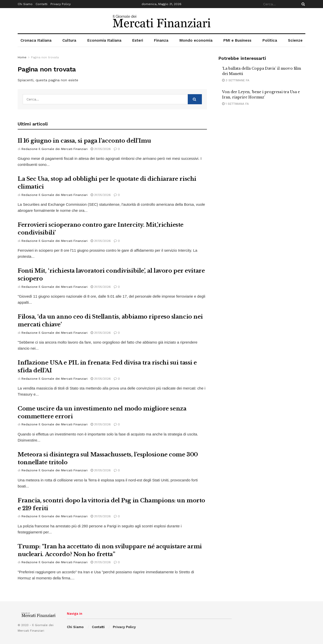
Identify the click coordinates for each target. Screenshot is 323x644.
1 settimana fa (235, 104)
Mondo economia (196, 40)
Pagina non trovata (45, 57)
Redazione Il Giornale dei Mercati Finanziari (55, 149)
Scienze (295, 40)
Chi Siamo (25, 4)
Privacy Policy (61, 4)
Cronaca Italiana (36, 40)
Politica (270, 40)
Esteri (138, 40)
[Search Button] (302, 4)
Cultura (69, 40)
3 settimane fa (236, 80)
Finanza (161, 40)
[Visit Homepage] (162, 21)
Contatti (42, 4)
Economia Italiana (104, 40)
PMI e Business (237, 40)
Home (22, 57)
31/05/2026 (101, 149)
